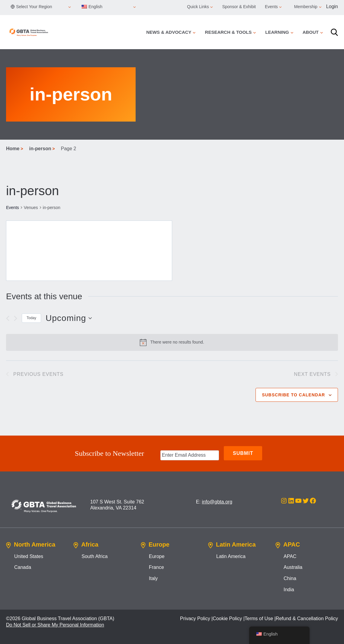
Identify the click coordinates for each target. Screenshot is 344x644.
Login (332, 6)
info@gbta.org (217, 501)
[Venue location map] (89, 251)
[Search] (334, 32)
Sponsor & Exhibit (239, 7)
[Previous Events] (8, 318)
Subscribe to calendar (293, 395)
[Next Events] (16, 318)
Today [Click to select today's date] (31, 318)
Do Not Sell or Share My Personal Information (55, 624)
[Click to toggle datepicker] (69, 318)
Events (13, 208)
